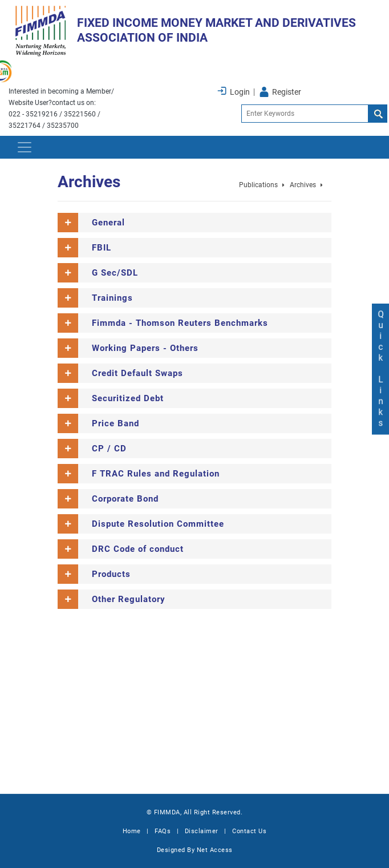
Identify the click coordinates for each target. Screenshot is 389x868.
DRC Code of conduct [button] (138, 549)
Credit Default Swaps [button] (137, 373)
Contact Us (249, 831)
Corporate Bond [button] (125, 499)
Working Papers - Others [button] (145, 348)
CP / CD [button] (109, 449)
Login (240, 92)
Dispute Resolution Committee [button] (158, 524)
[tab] (195, 223)
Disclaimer (202, 831)
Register (287, 92)
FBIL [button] (102, 248)
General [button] (108, 223)
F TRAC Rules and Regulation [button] (156, 474)
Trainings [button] (112, 298)
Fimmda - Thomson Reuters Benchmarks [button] (180, 323)
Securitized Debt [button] (128, 398)
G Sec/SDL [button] (115, 273)
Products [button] (111, 574)
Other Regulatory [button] (129, 599)
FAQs (163, 831)
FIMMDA (167, 812)
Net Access (215, 850)
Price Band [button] (116, 423)
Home (132, 831)
